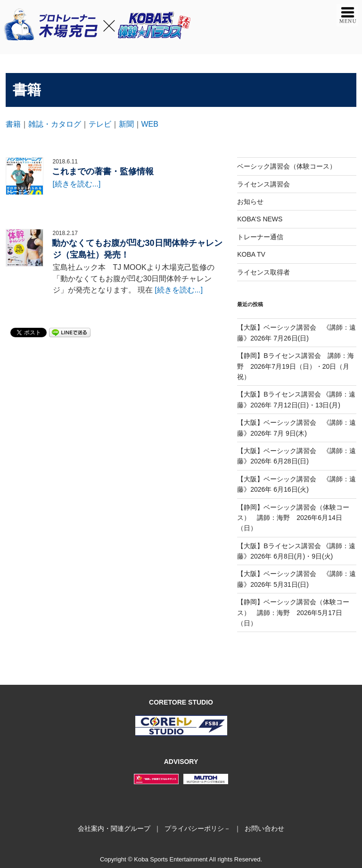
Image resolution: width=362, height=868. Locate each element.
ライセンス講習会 (263, 184)
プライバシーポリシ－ (197, 828)
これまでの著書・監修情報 (103, 171)
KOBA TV (251, 254)
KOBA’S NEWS (260, 219)
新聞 (126, 124)
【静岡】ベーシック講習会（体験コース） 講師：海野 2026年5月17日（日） (293, 612)
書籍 (13, 124)
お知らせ (250, 202)
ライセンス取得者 (263, 272)
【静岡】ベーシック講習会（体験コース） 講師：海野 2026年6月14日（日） (293, 518)
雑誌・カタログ (55, 124)
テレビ (100, 124)
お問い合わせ (264, 828)
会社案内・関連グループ (114, 828)
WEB (150, 124)
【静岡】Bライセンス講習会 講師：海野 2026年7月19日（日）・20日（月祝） (295, 366)
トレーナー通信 (260, 237)
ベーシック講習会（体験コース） (287, 166)
